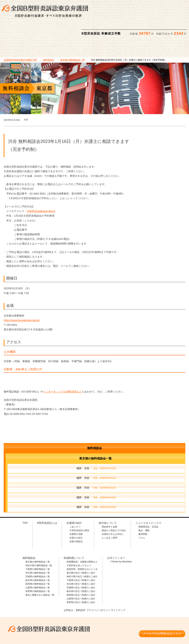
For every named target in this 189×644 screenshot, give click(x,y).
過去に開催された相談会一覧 (40, 577)
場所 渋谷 (96, 451)
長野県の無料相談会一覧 (38, 573)
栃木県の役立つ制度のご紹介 (81, 573)
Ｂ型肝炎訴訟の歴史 (79, 512)
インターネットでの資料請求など (62, 374)
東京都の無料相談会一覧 (38, 544)
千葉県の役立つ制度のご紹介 (81, 562)
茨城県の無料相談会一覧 (38, 558)
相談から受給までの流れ (114, 512)
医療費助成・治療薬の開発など (82, 544)
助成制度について (133, 30)
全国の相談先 (76, 523)
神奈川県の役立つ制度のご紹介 (82, 558)
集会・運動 (144, 512)
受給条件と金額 (109, 509)
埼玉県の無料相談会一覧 (38, 555)
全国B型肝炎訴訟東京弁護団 (45, 609)
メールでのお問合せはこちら (162, 614)
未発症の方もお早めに (113, 516)
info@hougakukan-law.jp (41, 193)
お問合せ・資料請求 (73, 592)
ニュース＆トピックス (160, 30)
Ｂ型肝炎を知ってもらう (79, 547)
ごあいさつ (75, 509)
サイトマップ (120, 592)
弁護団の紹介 (56, 30)
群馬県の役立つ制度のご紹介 (81, 577)
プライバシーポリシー (98, 592)
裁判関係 (143, 516)
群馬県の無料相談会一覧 (38, 566)
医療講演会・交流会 (148, 509)
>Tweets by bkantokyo (121, 544)
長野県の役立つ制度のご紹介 (81, 584)
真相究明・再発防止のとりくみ (82, 551)
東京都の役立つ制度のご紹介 (81, 555)
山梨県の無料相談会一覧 (38, 570)
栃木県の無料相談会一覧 (38, 562)
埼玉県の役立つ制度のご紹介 (81, 566)
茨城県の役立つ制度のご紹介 (81, 570)
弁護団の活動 (76, 516)
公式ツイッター (116, 540)
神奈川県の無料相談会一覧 (39, 547)
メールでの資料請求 (141, 6)
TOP (20, 42)
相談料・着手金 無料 (45, 620)
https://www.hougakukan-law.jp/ (22, 302)
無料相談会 (108, 30)
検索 (183, 6)
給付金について (82, 30)
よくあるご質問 (109, 520)
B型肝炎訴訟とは (29, 30)
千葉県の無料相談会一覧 (38, 551)
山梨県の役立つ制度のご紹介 (81, 581)
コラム (142, 520)
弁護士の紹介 (76, 520)
